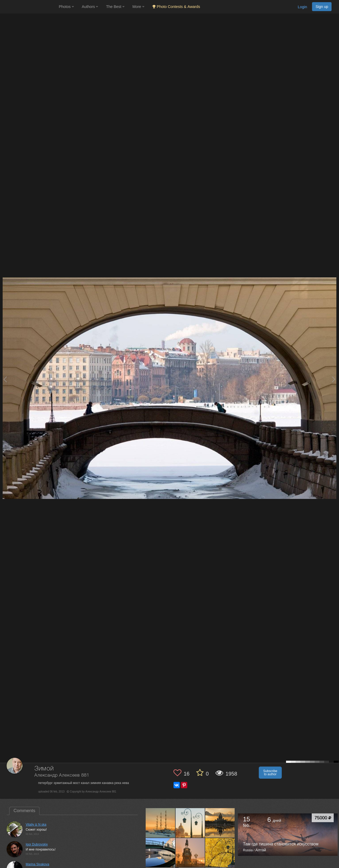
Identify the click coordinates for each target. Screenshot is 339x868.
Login (302, 7)
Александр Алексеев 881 (62, 775)
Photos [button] (66, 7)
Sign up (322, 7)
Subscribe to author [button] (270, 773)
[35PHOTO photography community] (29, 7)
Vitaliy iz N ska (36, 825)
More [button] (138, 7)
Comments (24, 811)
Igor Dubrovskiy (37, 844)
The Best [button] (115, 7)
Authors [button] (90, 7)
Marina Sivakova (37, 864)
